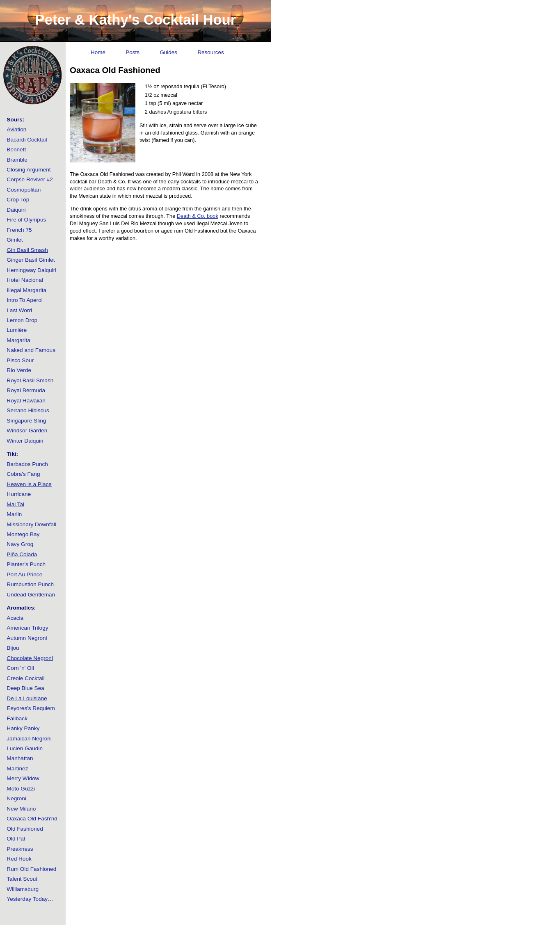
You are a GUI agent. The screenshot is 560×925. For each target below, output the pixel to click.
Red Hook (19, 859)
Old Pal (16, 839)
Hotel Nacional (25, 280)
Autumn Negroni (27, 638)
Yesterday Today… (30, 899)
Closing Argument (29, 170)
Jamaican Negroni (29, 739)
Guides (168, 52)
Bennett (16, 150)
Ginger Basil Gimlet (31, 260)
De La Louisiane (27, 698)
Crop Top (18, 200)
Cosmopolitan (24, 190)
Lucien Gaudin (25, 748)
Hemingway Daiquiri (31, 270)
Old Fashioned (25, 829)
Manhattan (20, 758)
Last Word (19, 310)
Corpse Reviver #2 (30, 179)
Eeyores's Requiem (31, 708)
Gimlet (15, 240)
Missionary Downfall (31, 524)
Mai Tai (15, 504)
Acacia (15, 618)
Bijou (13, 648)
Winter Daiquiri (25, 441)
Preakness (20, 849)
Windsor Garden (27, 431)
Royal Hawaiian (26, 401)
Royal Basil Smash (30, 380)
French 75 (19, 230)
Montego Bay (23, 534)
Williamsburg (23, 889)
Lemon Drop (22, 320)
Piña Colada (22, 554)
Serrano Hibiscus (28, 410)
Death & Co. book (198, 216)
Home (98, 52)
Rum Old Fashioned (31, 869)
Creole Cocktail (25, 678)
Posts (133, 52)
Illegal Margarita (26, 290)
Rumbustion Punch (30, 584)
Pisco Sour (20, 360)
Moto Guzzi (21, 789)
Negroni (16, 798)
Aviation (16, 129)
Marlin (14, 514)
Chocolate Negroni (30, 658)
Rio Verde (19, 370)
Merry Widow (23, 778)
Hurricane (19, 494)
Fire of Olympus (26, 220)
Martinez (17, 769)
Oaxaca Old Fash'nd (32, 819)
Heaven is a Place (29, 484)
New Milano (21, 809)
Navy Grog (20, 544)
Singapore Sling (26, 421)
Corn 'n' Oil (20, 668)
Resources (210, 52)
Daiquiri (16, 210)
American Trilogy (27, 628)
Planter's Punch (26, 564)
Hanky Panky (23, 728)
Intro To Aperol (24, 300)
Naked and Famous (31, 350)
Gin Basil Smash (27, 250)
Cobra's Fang (23, 474)
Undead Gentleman (31, 595)
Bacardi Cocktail (27, 140)
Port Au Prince (24, 574)
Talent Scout (22, 879)
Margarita (18, 340)
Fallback (17, 718)
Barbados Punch (27, 464)
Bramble (17, 160)
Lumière (17, 330)
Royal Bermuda (26, 390)
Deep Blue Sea (25, 688)
